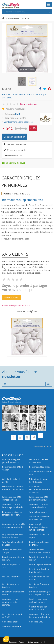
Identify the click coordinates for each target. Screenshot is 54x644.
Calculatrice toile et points (11, 480)
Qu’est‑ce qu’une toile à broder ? (13, 558)
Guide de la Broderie (12, 626)
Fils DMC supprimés (11, 577)
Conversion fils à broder (40, 467)
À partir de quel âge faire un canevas (38, 608)
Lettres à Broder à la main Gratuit (39, 461)
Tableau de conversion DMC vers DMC (40, 518)
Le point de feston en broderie (39, 586)
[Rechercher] (49, 12)
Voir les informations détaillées (18, 122)
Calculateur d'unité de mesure (39, 578)
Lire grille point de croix (40, 564)
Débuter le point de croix (11, 566)
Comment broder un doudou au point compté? (12, 602)
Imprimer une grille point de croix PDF (11, 461)
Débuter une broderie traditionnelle (39, 571)
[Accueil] (3, 18)
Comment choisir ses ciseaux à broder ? (39, 506)
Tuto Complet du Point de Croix (13, 543)
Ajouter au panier (15, 137)
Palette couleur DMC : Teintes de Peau (12, 498)
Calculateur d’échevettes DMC (40, 473)
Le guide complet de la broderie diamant (13, 536)
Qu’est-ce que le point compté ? (12, 551)
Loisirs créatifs (14, 18)
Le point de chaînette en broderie (13, 593)
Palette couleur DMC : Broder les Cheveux (39, 498)
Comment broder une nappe (39, 536)
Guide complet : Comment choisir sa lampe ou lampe (38, 527)
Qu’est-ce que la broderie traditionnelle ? (40, 551)
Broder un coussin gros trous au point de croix (40, 593)
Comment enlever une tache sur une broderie (40, 616)
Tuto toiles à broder (38, 512)
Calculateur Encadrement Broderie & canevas (40, 489)
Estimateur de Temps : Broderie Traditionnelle (13, 488)
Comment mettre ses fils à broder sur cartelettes (13, 526)
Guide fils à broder (11, 622)
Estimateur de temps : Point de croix (39, 480)
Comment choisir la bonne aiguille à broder (13, 506)
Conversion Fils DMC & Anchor (13, 468)
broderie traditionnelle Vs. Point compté (40, 601)
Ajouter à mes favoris (16, 109)
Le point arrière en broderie (11, 586)
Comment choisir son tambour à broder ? (12, 513)
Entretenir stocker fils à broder (40, 558)
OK (49, 384)
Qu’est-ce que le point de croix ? (39, 543)
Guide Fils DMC (36, 622)
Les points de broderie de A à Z (13, 616)
